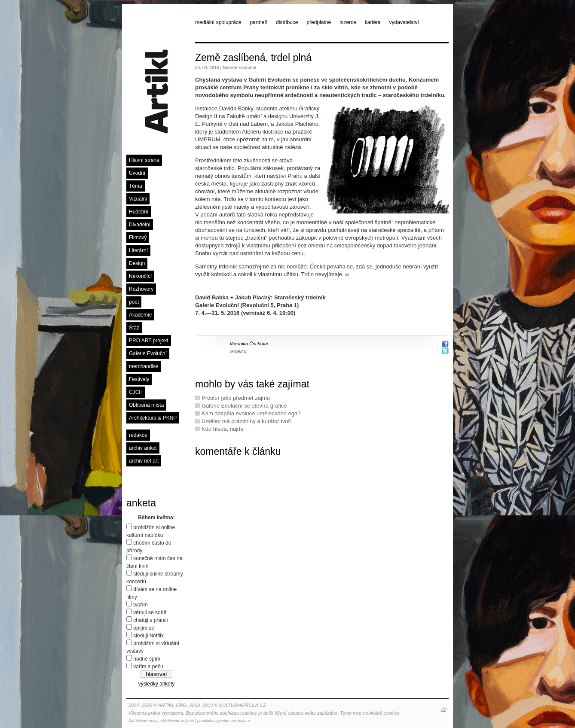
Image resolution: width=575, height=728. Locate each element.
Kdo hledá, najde (223, 429)
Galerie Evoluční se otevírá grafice (244, 406)
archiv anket (143, 448)
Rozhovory (141, 289)
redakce (138, 435)
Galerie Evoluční (148, 353)
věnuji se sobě (150, 612)
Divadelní (140, 225)
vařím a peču (148, 667)
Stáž (134, 328)
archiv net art (144, 461)
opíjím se (144, 628)
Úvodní (137, 173)
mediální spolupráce (218, 22)
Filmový (138, 238)
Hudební (139, 212)
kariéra (373, 22)
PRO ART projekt (149, 341)
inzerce (348, 22)
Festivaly (139, 379)
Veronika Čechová (249, 344)
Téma (136, 186)
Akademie (140, 315)
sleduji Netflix (148, 636)
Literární (138, 250)
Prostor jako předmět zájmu (236, 398)
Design (137, 263)
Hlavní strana (144, 160)
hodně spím (147, 659)
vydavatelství (404, 22)
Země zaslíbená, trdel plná (253, 58)
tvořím (140, 605)
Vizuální (138, 199)
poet (134, 302)
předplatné (319, 22)
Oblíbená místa (146, 405)
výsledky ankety (157, 684)
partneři (258, 22)
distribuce (287, 22)
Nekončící (140, 276)
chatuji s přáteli (150, 620)
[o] (444, 709)
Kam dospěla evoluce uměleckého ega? (251, 413)
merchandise (144, 366)
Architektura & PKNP (153, 418)
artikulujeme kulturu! (177, 721)
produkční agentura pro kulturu (224, 721)
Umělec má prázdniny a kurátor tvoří (247, 421)
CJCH (136, 392)
